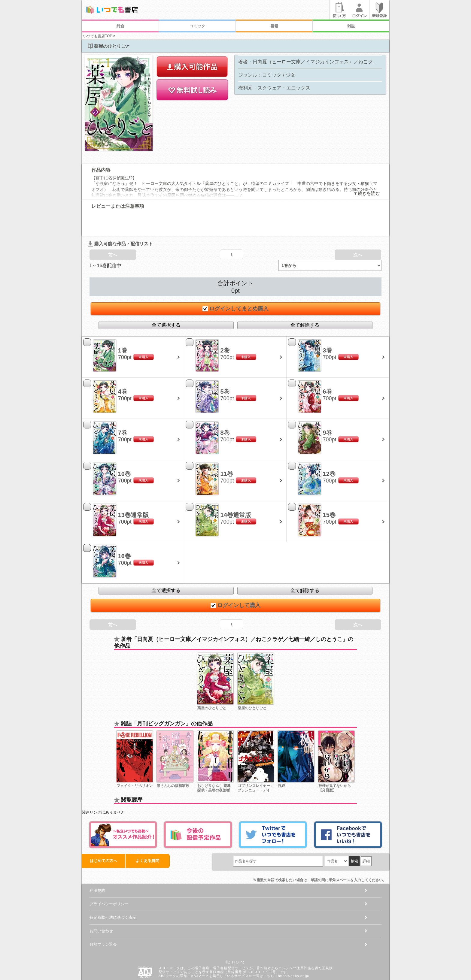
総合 (120, 26)
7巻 (123, 410)
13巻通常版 (133, 493)
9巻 (328, 410)
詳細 (366, 839)
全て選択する (166, 303)
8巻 (225, 410)
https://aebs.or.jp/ (294, 954)
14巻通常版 (236, 493)
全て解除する (305, 303)
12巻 (329, 452)
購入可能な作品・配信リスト (120, 221)
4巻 (123, 369)
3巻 (328, 328)
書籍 (274, 26)
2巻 (225, 328)
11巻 (227, 452)
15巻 (329, 493)
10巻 (124, 452)
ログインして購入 (235, 583)
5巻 (225, 369)
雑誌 (351, 26)
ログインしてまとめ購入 (235, 286)
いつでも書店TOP (98, 36)
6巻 (328, 369)
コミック (197, 26)
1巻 (123, 328)
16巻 (124, 534)
